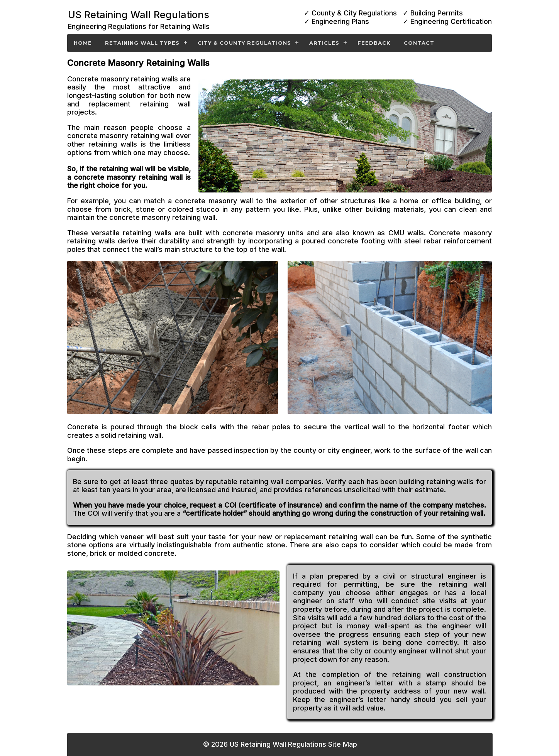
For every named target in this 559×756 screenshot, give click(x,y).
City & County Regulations (244, 43)
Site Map (343, 744)
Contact (419, 43)
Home (83, 43)
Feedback (374, 43)
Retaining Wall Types (142, 43)
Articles (324, 43)
